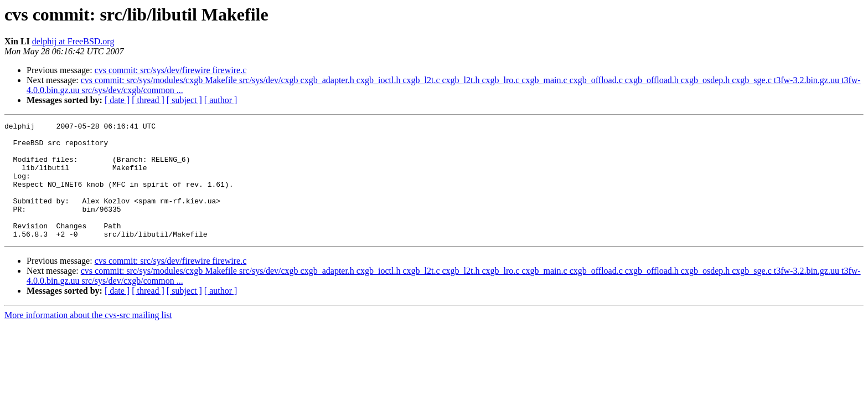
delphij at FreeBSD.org (73, 41)
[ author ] (221, 100)
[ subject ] (184, 100)
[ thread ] (148, 100)
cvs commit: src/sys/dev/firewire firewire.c (171, 70)
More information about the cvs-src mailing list (88, 338)
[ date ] (117, 100)
